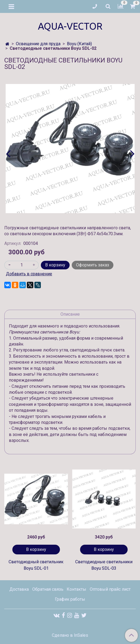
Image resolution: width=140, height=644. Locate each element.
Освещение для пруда (38, 44)
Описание (70, 314)
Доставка (19, 589)
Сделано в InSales (70, 635)
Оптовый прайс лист (110, 589)
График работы (70, 599)
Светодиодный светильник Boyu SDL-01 (36, 565)
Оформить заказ (93, 265)
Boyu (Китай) (79, 44)
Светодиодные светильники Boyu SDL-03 (104, 565)
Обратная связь (48, 589)
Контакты (76, 589)
